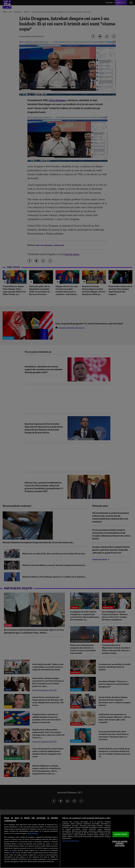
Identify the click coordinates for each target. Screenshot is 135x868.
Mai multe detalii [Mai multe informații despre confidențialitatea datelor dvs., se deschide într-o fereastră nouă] (33, 833)
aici (11, 853)
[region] (67, 841)
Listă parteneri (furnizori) (71, 841)
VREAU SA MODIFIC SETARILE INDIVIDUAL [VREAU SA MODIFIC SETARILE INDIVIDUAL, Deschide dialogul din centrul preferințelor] (120, 843)
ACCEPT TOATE (121, 834)
